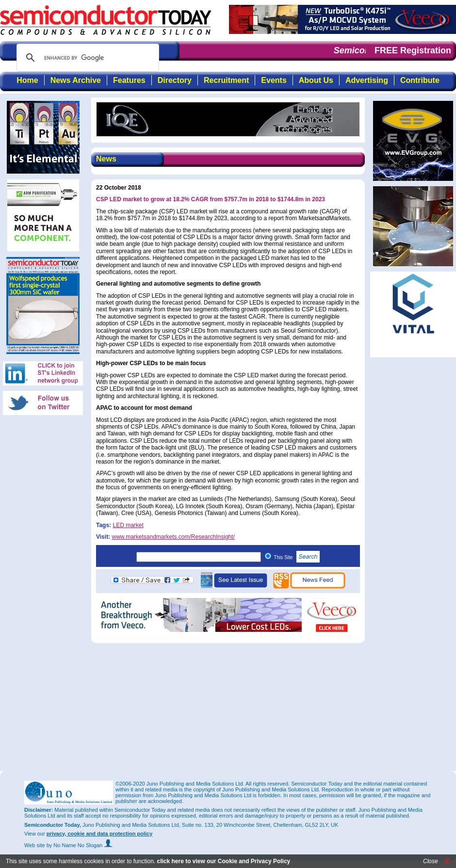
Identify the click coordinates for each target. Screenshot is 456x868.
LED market (128, 525)
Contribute (420, 80)
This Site (297, 557)
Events (274, 80)
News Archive (76, 80)
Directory (175, 80)
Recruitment (226, 80)
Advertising (367, 80)
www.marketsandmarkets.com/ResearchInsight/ (173, 537)
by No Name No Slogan (80, 845)
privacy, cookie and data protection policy (100, 834)
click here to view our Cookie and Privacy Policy (223, 861)
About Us (316, 80)
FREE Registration (413, 50)
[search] (86, 58)
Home (27, 80)
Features (129, 80)
